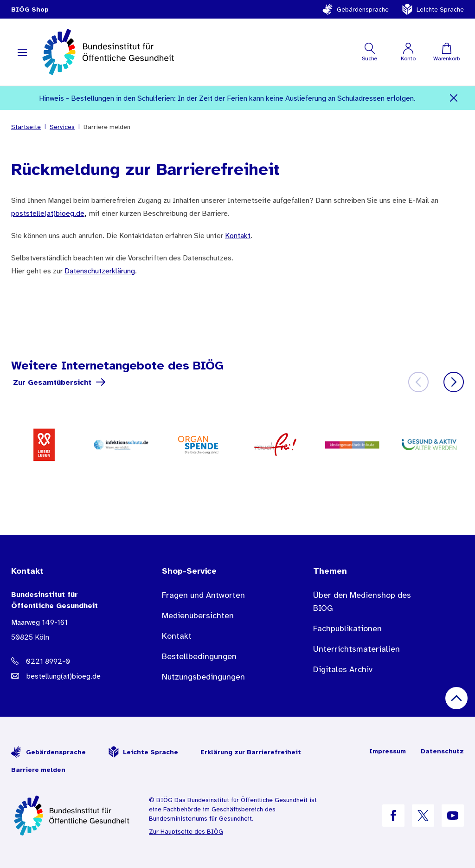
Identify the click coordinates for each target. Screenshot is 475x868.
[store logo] (109, 52)
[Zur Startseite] (73, 816)
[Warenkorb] (446, 52)
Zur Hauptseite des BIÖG (186, 831)
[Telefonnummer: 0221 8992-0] (68, 661)
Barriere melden (38, 770)
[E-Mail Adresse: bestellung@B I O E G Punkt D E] (68, 676)
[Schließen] (454, 98)
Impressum (388, 751)
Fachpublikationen (347, 628)
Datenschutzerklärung (100, 271)
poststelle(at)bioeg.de (48, 213)
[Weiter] (454, 382)
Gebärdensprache (355, 9)
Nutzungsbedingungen (203, 677)
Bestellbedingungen (199, 656)
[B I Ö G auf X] (423, 816)
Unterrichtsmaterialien (356, 649)
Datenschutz (442, 751)
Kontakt (238, 235)
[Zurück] (418, 382)
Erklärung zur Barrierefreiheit (251, 752)
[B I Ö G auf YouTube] (453, 816)
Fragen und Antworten (203, 595)
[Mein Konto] (408, 52)
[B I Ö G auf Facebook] (393, 816)
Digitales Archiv (343, 669)
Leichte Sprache (433, 9)
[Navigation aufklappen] (22, 52)
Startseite (26, 127)
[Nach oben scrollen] (456, 698)
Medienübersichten (198, 615)
